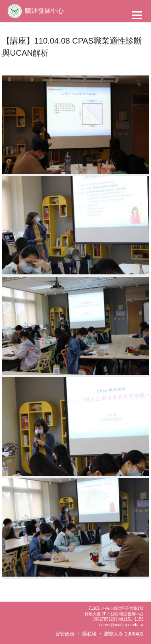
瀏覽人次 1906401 (124, 634)
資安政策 (65, 634)
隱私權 (89, 634)
